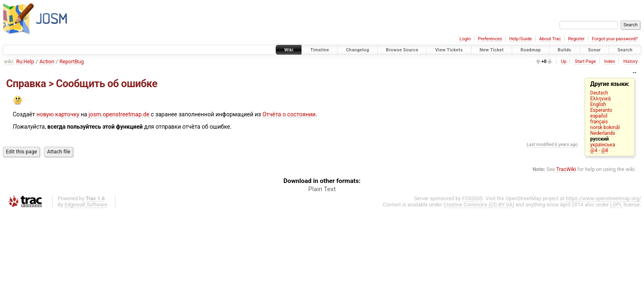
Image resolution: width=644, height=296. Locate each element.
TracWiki (566, 169)
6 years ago (566, 145)
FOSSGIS (472, 198)
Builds (565, 50)
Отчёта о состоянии (289, 114)
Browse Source (402, 50)
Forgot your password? (615, 39)
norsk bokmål (605, 127)
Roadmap (531, 50)
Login (465, 39)
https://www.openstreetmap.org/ (603, 198)
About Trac (550, 39)
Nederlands (603, 133)
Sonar (595, 50)
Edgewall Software (86, 205)
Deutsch (599, 93)
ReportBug (72, 61)
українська (603, 145)
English (598, 104)
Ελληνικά (600, 99)
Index (610, 61)
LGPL (616, 205)
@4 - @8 (599, 150)
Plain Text (322, 189)
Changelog (357, 50)
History (631, 61)
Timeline (320, 50)
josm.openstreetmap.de (119, 114)
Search (625, 50)
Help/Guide (521, 39)
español (599, 116)
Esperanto (601, 110)
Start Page (585, 61)
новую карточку (58, 114)
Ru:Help (25, 61)
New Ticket (492, 50)
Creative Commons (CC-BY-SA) (479, 205)
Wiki (289, 50)
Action (47, 61)
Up (564, 61)
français (599, 122)
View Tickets (449, 50)
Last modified (540, 145)
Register (576, 39)
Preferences (490, 39)
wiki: (9, 61)
